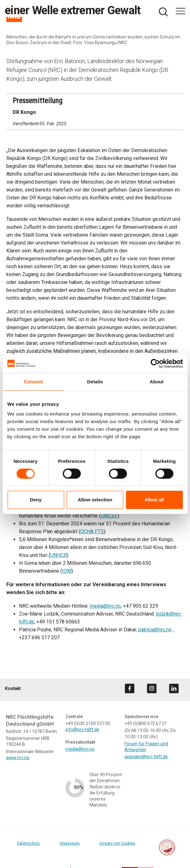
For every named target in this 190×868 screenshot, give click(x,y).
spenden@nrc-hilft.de (146, 757)
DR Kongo (24, 112)
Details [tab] (95, 382)
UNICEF (109, 516)
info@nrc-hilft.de (82, 729)
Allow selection (95, 500)
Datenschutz (28, 843)
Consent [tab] (33, 382)
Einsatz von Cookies (117, 843)
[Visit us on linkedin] (174, 688)
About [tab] (157, 382)
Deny (36, 500)
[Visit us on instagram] (152, 688)
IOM (67, 571)
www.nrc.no (18, 758)
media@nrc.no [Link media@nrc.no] (80, 749)
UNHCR (58, 555)
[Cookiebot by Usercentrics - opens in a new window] (155, 363)
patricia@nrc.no (155, 630)
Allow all (154, 500)
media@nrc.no (105, 606)
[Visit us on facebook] (130, 688)
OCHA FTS (92, 531)
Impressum (70, 843)
